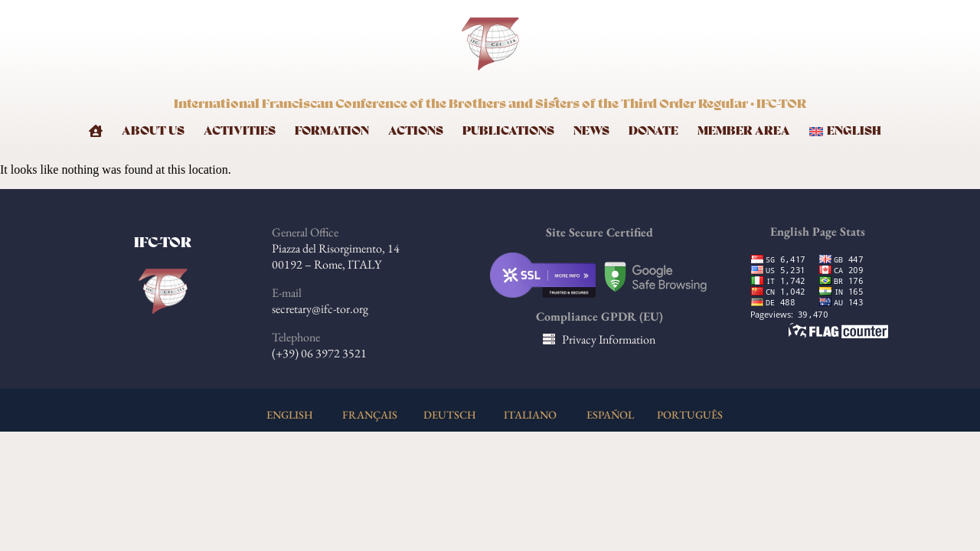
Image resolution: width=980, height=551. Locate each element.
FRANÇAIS (370, 414)
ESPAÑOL (610, 414)
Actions (416, 131)
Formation (332, 131)
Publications (508, 131)
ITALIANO (530, 414)
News (591, 131)
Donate (653, 131)
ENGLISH (290, 414)
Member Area (744, 131)
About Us (153, 131)
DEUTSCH (450, 414)
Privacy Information (609, 339)
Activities (240, 131)
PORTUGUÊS (690, 414)
